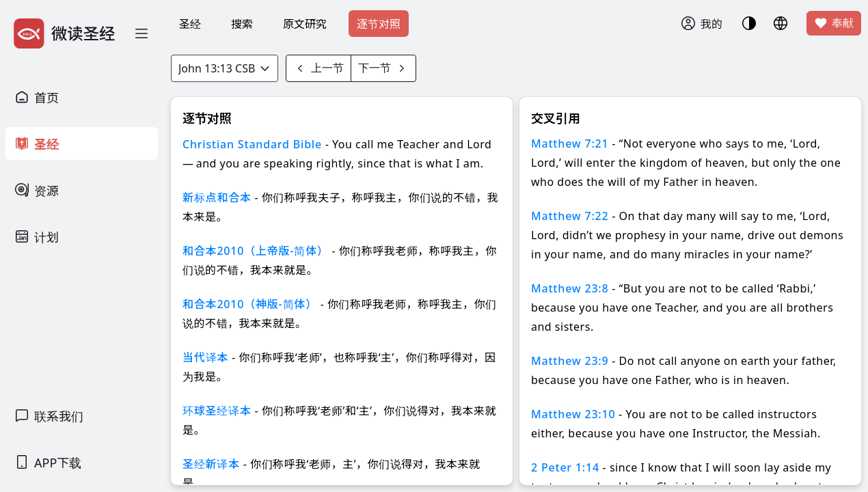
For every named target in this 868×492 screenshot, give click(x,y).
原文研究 (305, 24)
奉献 (834, 23)
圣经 (190, 24)
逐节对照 (379, 24)
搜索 (242, 24)
